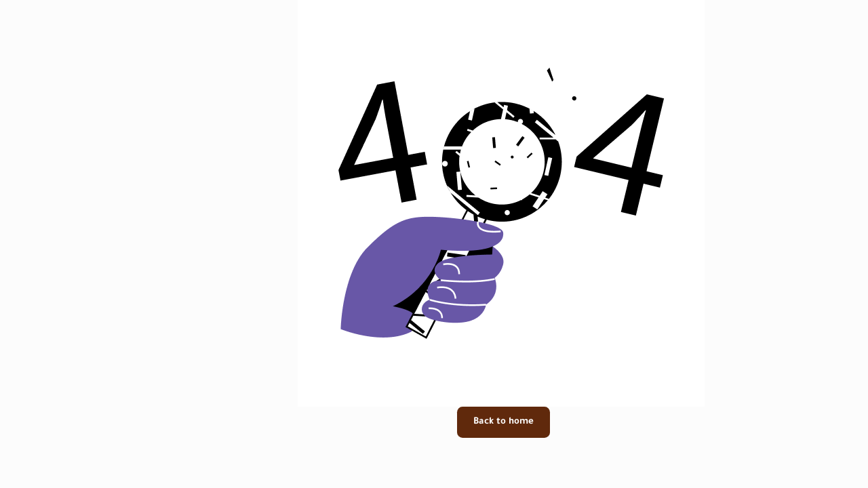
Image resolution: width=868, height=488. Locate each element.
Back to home (436, 422)
